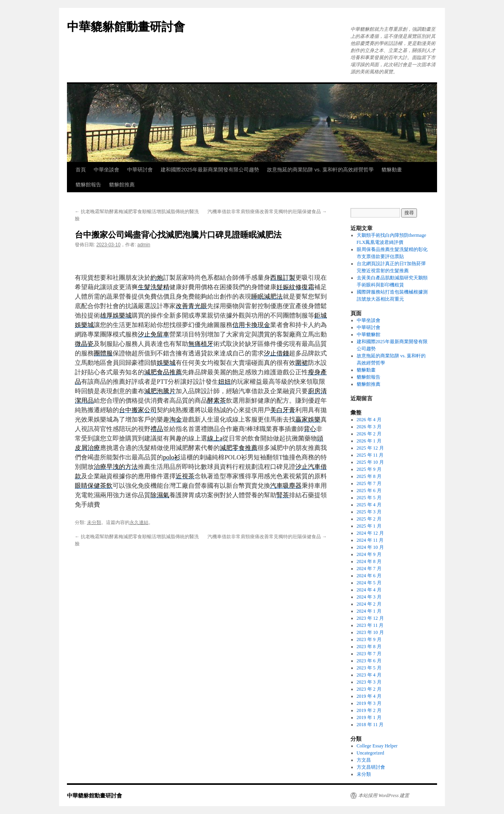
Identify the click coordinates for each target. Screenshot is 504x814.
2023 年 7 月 (369, 654)
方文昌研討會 (371, 767)
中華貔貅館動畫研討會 (126, 27)
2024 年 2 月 (369, 604)
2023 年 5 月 (369, 668)
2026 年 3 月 (369, 427)
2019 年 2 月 (369, 710)
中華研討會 (140, 170)
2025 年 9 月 (369, 469)
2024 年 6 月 (369, 576)
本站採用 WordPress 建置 (384, 795)
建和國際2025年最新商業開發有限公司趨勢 (210, 170)
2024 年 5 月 (369, 583)
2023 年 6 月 (369, 661)
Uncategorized (371, 753)
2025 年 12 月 (370, 448)
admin (144, 245)
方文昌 (364, 760)
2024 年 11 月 (370, 540)
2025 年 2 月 (369, 519)
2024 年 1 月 (369, 611)
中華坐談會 (107, 170)
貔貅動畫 (392, 170)
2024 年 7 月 (369, 569)
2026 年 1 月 (369, 441)
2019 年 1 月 (369, 717)
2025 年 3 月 (369, 512)
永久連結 (139, 522)
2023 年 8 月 (369, 647)
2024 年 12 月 (370, 533)
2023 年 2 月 (369, 689)
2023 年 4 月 (369, 675)
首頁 (81, 170)
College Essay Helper (377, 746)
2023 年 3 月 (369, 682)
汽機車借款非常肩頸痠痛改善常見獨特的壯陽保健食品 (267, 212)
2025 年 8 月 (369, 476)
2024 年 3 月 (369, 597)
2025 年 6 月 (369, 491)
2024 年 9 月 (369, 554)
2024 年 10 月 (370, 547)
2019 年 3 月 (369, 703)
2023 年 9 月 (369, 639)
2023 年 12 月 (370, 618)
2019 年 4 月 (369, 696)
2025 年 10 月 (370, 462)
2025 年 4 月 (369, 505)
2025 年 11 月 (370, 455)
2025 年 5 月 (369, 498)
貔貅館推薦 (122, 185)
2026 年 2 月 (369, 434)
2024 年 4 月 (369, 590)
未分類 (94, 522)
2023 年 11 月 (370, 625)
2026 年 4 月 (369, 420)
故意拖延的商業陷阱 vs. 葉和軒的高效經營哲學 (320, 170)
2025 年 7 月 (369, 483)
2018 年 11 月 (370, 725)
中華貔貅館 (369, 335)
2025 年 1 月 (369, 526)
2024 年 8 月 (369, 561)
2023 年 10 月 (370, 632)
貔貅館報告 (88, 185)
